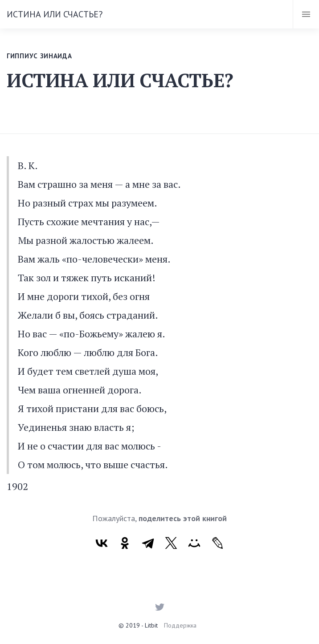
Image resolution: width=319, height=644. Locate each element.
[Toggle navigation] (306, 14)
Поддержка (180, 625)
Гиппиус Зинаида (39, 56)
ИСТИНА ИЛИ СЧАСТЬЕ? (55, 14)
